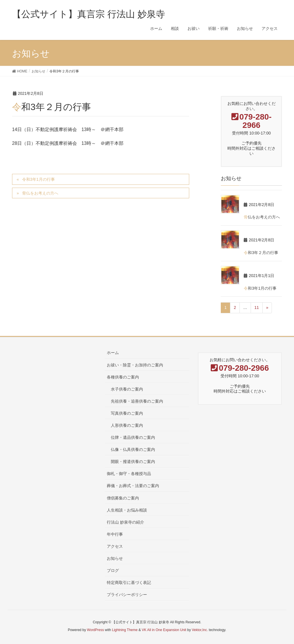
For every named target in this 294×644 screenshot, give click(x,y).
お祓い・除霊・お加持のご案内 (135, 365)
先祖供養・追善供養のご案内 (137, 401)
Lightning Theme (125, 630)
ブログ (113, 570)
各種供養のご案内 (123, 377)
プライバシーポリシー (127, 595)
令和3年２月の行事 (261, 253)
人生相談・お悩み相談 (127, 510)
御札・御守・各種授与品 (129, 474)
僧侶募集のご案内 (123, 498)
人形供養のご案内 (127, 425)
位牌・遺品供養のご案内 (133, 437)
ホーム (113, 353)
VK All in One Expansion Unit (164, 630)
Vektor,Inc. (200, 630)
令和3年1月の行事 (38, 179)
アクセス (115, 546)
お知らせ (115, 558)
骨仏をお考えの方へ (40, 193)
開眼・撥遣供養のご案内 (133, 462)
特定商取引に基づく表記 (129, 583)
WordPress (95, 630)
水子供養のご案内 (127, 389)
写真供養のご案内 (127, 413)
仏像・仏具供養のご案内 (133, 449)
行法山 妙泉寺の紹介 (125, 522)
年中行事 (115, 534)
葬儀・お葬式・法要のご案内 (133, 486)
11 (257, 307)
